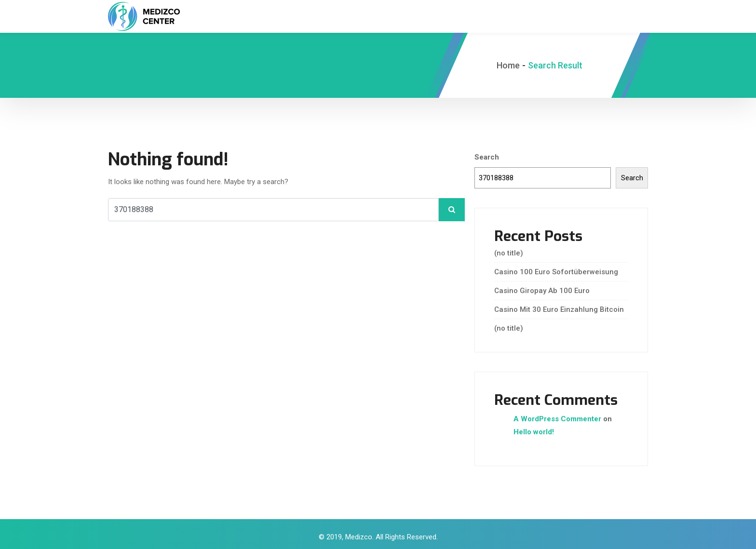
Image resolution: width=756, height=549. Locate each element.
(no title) (509, 249)
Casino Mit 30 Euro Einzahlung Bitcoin (559, 306)
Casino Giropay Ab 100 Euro (542, 287)
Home (508, 61)
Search (487, 153)
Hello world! (534, 428)
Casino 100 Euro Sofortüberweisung (556, 268)
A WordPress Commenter (557, 415)
